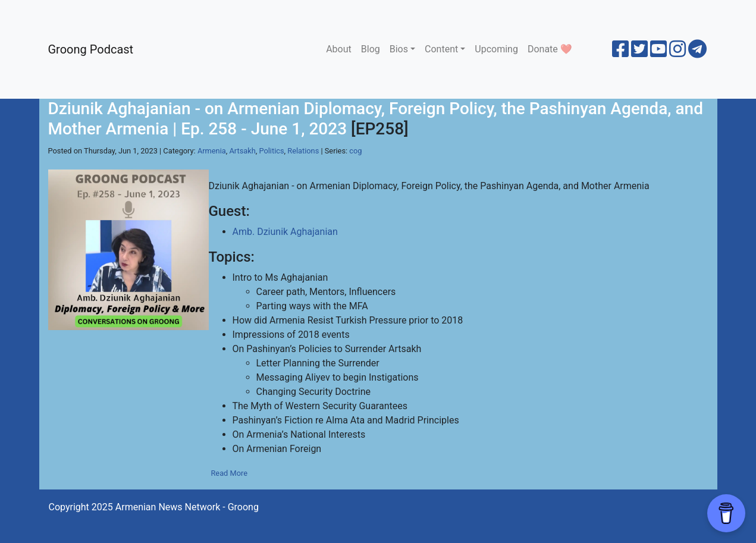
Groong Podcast (91, 49)
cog (355, 151)
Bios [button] (399, 49)
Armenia (212, 151)
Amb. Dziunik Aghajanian (285, 232)
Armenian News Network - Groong (187, 507)
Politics (271, 151)
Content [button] (441, 49)
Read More (229, 473)
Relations (303, 151)
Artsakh (242, 151)
